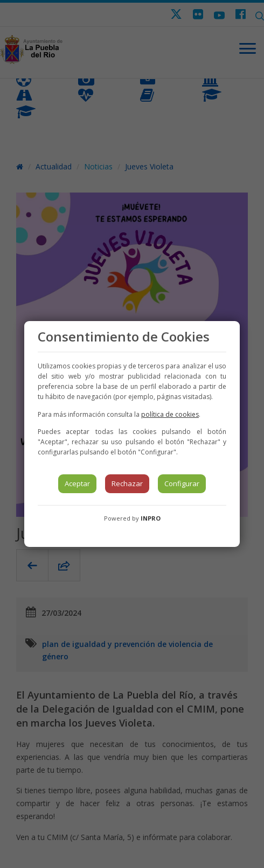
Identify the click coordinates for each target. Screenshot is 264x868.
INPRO (151, 518)
